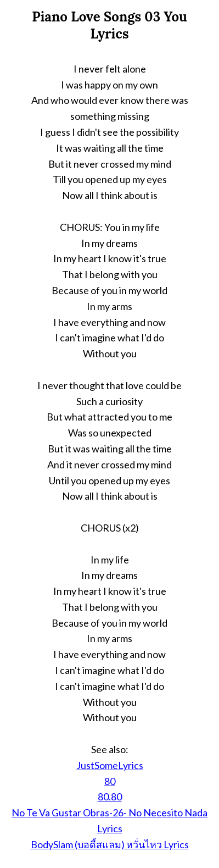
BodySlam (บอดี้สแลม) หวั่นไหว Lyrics (110, 844)
